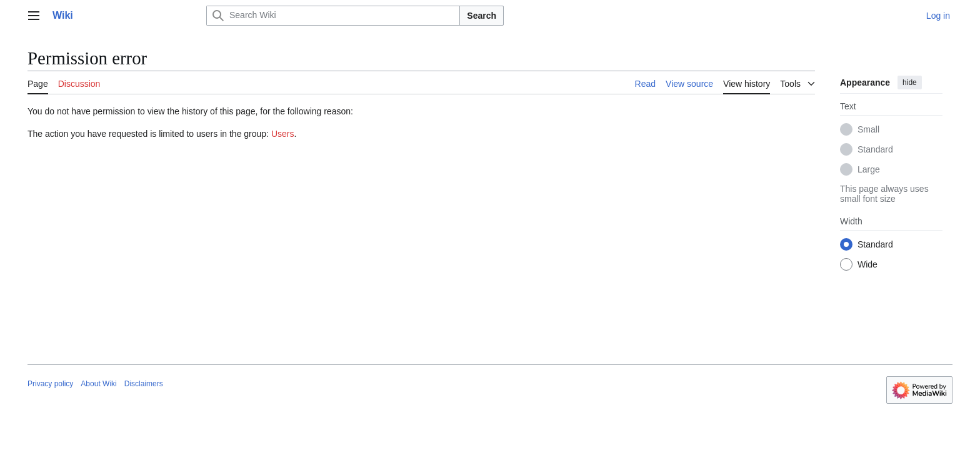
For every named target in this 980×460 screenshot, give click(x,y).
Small (868, 129)
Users (283, 134)
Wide (867, 264)
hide (910, 82)
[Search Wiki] (333, 16)
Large (869, 169)
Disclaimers (144, 384)
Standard (875, 149)
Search (482, 16)
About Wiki (98, 384)
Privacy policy (50, 384)
